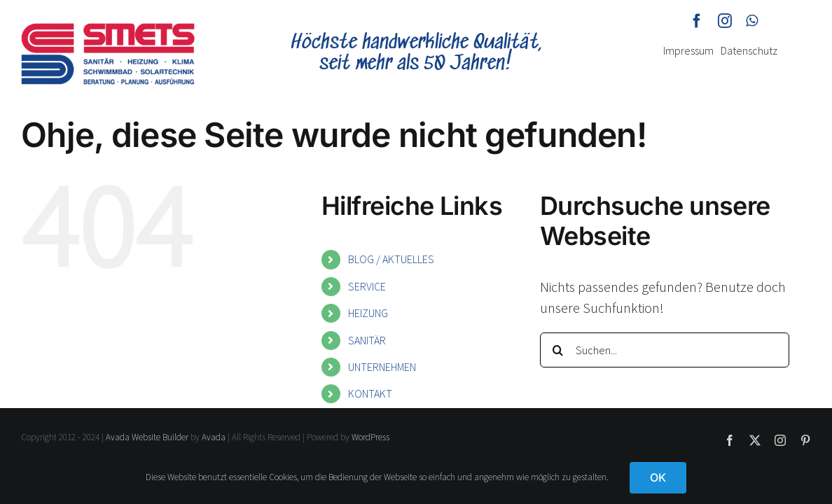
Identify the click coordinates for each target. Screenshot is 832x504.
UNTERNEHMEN (382, 367)
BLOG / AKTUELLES (391, 259)
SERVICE (367, 286)
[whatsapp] (752, 21)
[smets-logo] (108, 30)
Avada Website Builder (147, 437)
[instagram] (725, 21)
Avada (214, 437)
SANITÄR (367, 340)
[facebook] (697, 21)
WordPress (370, 437)
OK (658, 477)
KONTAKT (370, 393)
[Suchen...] (665, 350)
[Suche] (557, 350)
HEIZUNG (368, 313)
